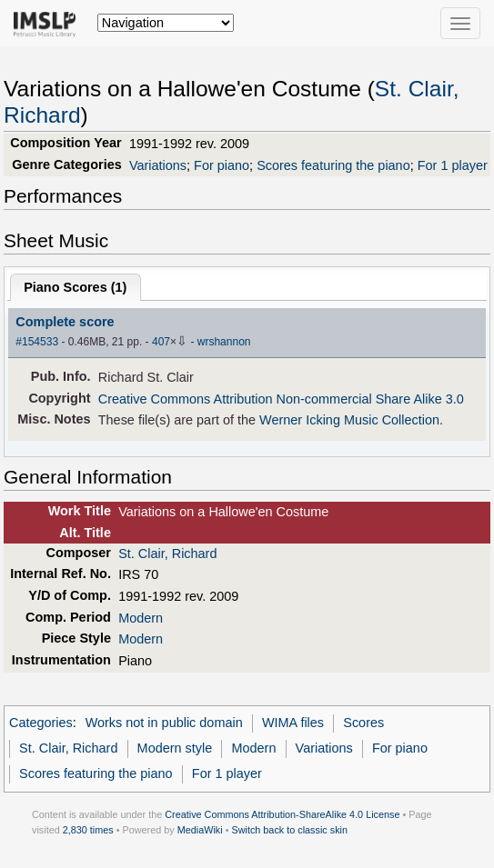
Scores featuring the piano (333, 165)
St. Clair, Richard (167, 554)
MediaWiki (200, 830)
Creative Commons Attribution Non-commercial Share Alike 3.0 (281, 399)
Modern (141, 618)
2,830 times (88, 830)
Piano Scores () (75, 287)
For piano (222, 165)
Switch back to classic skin (289, 830)
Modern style (175, 748)
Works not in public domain (164, 723)
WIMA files (293, 723)
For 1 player (453, 165)
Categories (41, 723)
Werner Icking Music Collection (349, 420)
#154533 (37, 342)
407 (161, 342)
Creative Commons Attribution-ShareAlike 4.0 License (282, 814)
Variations (158, 165)
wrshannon (224, 342)
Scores (363, 723)
